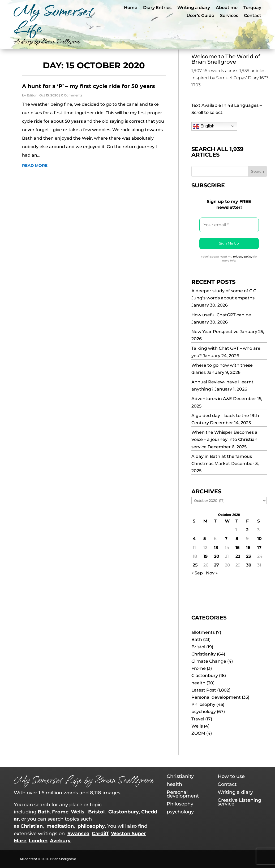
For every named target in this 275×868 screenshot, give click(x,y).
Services (229, 16)
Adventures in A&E (212, 399)
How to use (231, 777)
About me (227, 8)
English (204, 126)
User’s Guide (200, 16)
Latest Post (204, 690)
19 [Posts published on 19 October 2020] (205, 556)
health (198, 683)
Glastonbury (205, 676)
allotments (203, 632)
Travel (198, 719)
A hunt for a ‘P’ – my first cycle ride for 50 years (89, 86)
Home (131, 8)
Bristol (198, 647)
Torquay (252, 8)
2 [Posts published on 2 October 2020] (247, 530)
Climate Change (209, 661)
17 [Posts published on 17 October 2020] (259, 548)
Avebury (60, 841)
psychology (204, 712)
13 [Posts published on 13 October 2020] (216, 548)
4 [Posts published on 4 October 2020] (194, 539)
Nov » (212, 573)
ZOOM (198, 733)
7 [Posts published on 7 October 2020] (226, 539)
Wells (197, 726)
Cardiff (100, 834)
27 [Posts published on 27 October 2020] (216, 565)
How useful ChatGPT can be (221, 315)
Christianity (204, 654)
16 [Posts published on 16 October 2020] (248, 548)
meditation (60, 826)
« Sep (197, 573)
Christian (32, 826)
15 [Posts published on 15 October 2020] (238, 548)
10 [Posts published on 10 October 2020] (259, 539)
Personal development (216, 697)
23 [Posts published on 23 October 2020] (248, 556)
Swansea (78, 834)
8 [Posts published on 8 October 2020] (237, 539)
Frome (199, 668)
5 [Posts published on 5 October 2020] (205, 539)
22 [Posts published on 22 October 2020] (238, 556)
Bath (197, 639)
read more (35, 165)
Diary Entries (157, 8)
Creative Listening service (239, 803)
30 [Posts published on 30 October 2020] (249, 565)
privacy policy (243, 257)
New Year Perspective (215, 332)
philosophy (91, 826)
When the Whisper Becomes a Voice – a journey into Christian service (224, 439)
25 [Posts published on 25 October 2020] (195, 565)
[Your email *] (229, 225)
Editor (32, 95)
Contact (253, 16)
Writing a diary (194, 8)
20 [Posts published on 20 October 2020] (217, 556)
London (38, 841)
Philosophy (203, 704)
